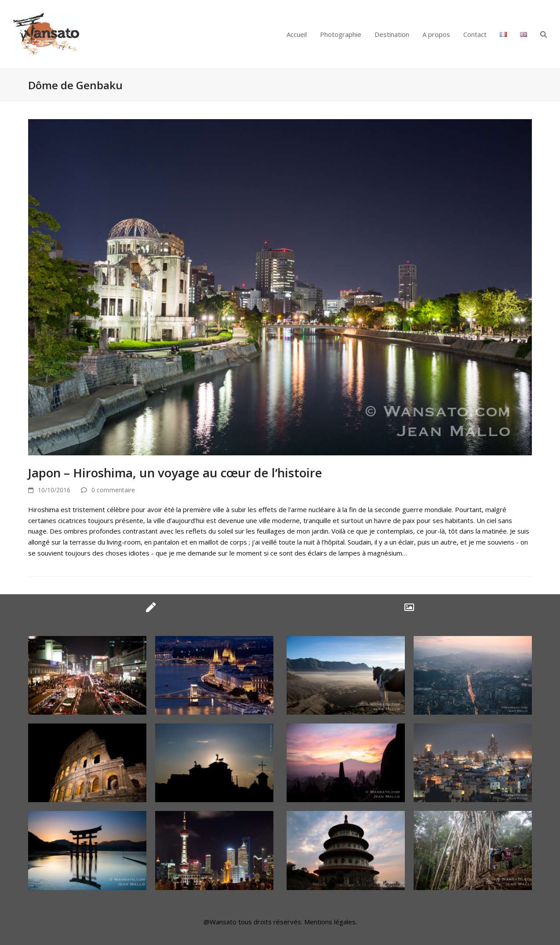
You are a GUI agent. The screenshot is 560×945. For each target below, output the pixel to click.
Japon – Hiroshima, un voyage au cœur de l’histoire (175, 472)
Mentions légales (330, 922)
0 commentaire (113, 490)
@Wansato (220, 922)
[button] (544, 34)
